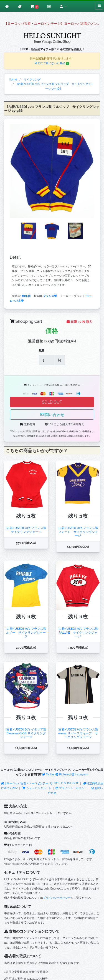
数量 (42, 350)
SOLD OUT (52, 402)
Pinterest (63, 774)
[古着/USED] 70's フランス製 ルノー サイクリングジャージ (26, 632)
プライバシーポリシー (71, 788)
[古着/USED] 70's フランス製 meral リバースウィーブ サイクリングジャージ (78, 733)
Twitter (49, 774)
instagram (80, 774)
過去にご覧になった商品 (52, 63)
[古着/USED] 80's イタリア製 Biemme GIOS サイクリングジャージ (26, 733)
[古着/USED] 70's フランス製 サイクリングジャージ (26, 530)
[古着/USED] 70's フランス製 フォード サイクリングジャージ (78, 532)
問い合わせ (52, 415)
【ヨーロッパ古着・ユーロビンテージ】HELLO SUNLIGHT (40, 783)
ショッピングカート (37, 788)
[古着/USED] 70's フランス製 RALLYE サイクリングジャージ (78, 632)
